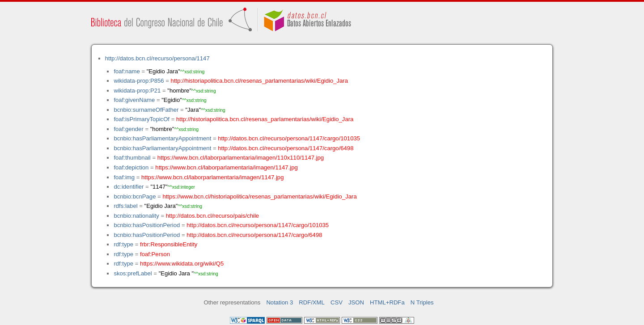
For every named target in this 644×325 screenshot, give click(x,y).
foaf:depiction (131, 167)
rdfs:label (125, 206)
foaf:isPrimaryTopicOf (142, 119)
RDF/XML (312, 302)
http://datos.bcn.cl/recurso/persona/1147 (157, 58)
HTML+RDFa (387, 302)
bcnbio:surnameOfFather (146, 110)
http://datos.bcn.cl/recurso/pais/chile (212, 216)
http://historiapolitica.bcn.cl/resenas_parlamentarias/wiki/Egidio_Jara (259, 81)
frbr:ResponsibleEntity (169, 244)
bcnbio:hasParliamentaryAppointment (162, 138)
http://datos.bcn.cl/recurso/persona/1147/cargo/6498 (286, 148)
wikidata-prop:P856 (139, 81)
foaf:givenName (134, 100)
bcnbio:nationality (136, 216)
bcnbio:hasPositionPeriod (147, 225)
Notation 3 (280, 302)
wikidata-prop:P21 (137, 91)
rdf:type (123, 244)
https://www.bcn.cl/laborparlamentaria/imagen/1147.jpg (226, 167)
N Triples (422, 302)
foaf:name (127, 71)
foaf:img (124, 177)
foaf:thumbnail (132, 158)
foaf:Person (155, 254)
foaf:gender (128, 129)
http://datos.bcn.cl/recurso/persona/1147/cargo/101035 (289, 138)
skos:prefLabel (133, 273)
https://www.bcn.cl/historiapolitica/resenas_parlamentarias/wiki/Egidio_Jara (259, 196)
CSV (337, 302)
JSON (356, 302)
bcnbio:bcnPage (135, 196)
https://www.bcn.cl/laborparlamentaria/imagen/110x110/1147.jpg (241, 158)
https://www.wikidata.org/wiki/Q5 (182, 264)
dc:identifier (129, 187)
